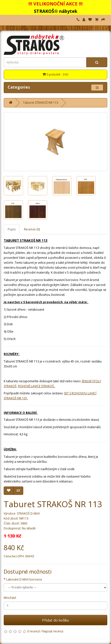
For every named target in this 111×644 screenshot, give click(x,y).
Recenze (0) (32, 229)
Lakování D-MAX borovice (24, 579)
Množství (10, 598)
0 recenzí (33, 631)
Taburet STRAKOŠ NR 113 (41, 103)
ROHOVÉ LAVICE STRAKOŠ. (37, 386)
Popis (12, 229)
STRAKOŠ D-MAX (28, 513)
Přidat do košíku (55, 620)
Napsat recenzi (53, 631)
